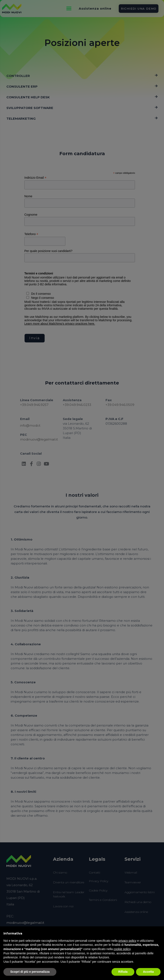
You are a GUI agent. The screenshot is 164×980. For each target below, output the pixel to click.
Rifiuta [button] (123, 972)
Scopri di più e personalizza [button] (30, 972)
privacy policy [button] (127, 941)
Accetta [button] (148, 972)
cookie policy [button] (122, 949)
